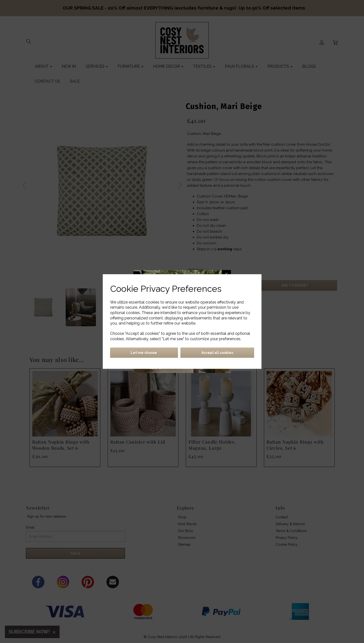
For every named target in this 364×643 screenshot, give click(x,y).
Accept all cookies (217, 353)
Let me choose (144, 353)
